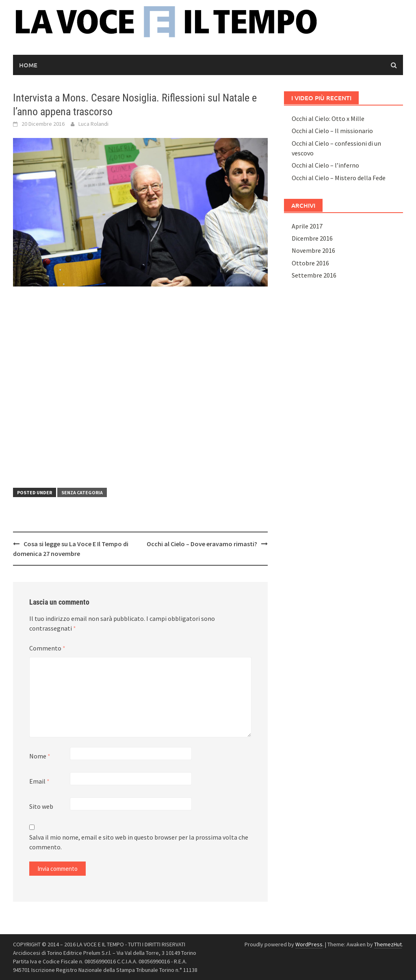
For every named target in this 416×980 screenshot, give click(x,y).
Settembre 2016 (314, 275)
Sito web (41, 806)
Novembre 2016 (313, 250)
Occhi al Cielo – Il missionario (332, 131)
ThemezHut (388, 944)
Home (28, 65)
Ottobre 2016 (310, 263)
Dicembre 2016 (312, 238)
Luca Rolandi (93, 124)
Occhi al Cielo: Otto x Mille (328, 118)
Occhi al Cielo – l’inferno (325, 165)
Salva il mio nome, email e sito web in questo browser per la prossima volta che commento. (139, 842)
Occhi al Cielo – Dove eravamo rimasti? (202, 544)
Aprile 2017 (307, 226)
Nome (40, 756)
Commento (47, 648)
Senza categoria (82, 492)
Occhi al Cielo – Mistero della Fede (339, 178)
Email (39, 781)
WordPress (309, 944)
